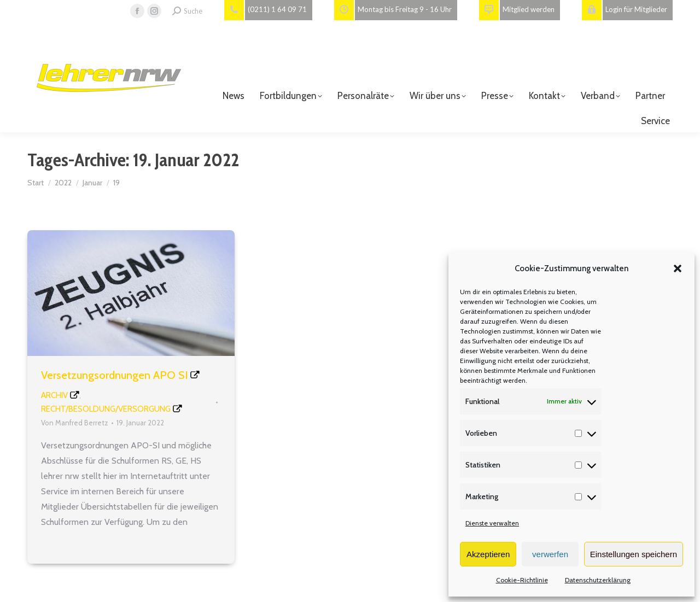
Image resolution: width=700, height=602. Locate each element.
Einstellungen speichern (634, 554)
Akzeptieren (488, 554)
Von (75, 423)
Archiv (54, 395)
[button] (678, 268)
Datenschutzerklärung (598, 580)
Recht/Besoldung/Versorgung (106, 409)
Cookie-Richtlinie (522, 580)
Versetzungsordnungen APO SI (115, 375)
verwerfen (550, 554)
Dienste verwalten (492, 523)
